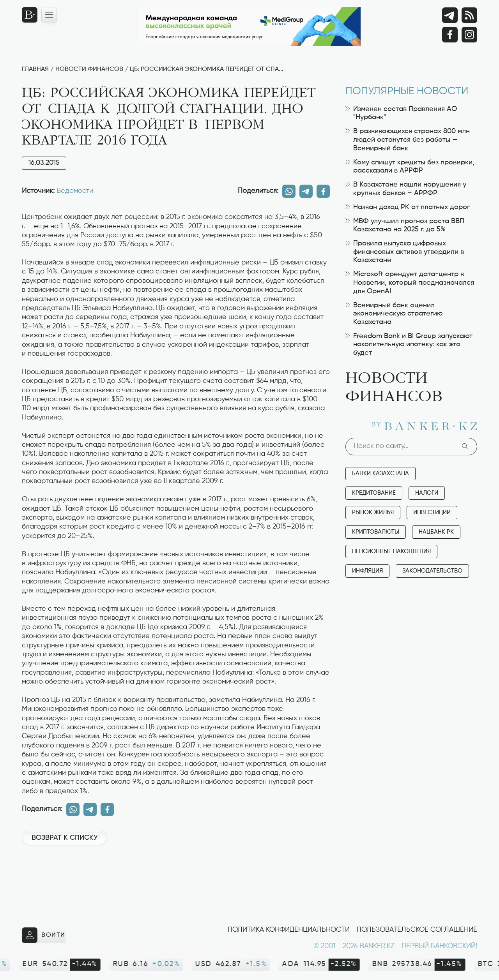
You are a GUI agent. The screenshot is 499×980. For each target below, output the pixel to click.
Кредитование (374, 493)
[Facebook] (450, 35)
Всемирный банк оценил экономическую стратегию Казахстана (394, 314)
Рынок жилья (373, 512)
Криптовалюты (376, 532)
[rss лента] (469, 15)
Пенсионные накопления (391, 551)
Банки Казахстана (380, 473)
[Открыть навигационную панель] (49, 15)
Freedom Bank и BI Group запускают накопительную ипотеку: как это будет (409, 345)
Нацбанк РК (436, 532)
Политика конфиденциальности (289, 930)
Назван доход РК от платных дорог (408, 207)
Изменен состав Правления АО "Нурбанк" (401, 113)
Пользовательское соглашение (417, 930)
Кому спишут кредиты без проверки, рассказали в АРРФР (410, 167)
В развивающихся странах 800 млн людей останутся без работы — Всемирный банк (408, 140)
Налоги (427, 493)
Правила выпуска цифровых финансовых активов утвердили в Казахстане (405, 252)
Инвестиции (432, 512)
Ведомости (75, 191)
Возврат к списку (65, 838)
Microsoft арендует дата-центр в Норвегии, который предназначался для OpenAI (410, 283)
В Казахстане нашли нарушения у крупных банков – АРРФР (406, 189)
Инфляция (367, 571)
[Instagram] (469, 35)
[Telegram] (450, 15)
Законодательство (432, 571)
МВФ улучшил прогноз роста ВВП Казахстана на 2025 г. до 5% (405, 226)
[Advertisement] (176, 878)
